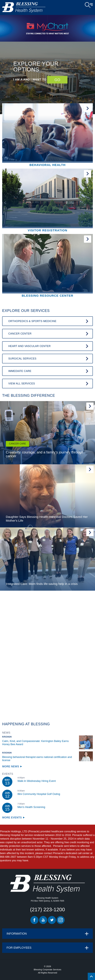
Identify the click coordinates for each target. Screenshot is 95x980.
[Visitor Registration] (47, 201)
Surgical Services (22, 359)
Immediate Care (20, 371)
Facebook (34, 920)
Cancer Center (20, 334)
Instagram (61, 920)
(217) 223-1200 (47, 909)
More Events (12, 818)
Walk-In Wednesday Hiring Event (37, 781)
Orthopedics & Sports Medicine (32, 321)
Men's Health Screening (31, 807)
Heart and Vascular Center (29, 346)
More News (11, 766)
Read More (90, 406)
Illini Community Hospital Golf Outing (39, 794)
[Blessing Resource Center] (47, 266)
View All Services (22, 384)
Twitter (52, 920)
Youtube (43, 920)
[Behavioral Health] (47, 135)
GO (57, 80)
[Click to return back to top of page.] (91, 976)
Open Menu (89, 5)
